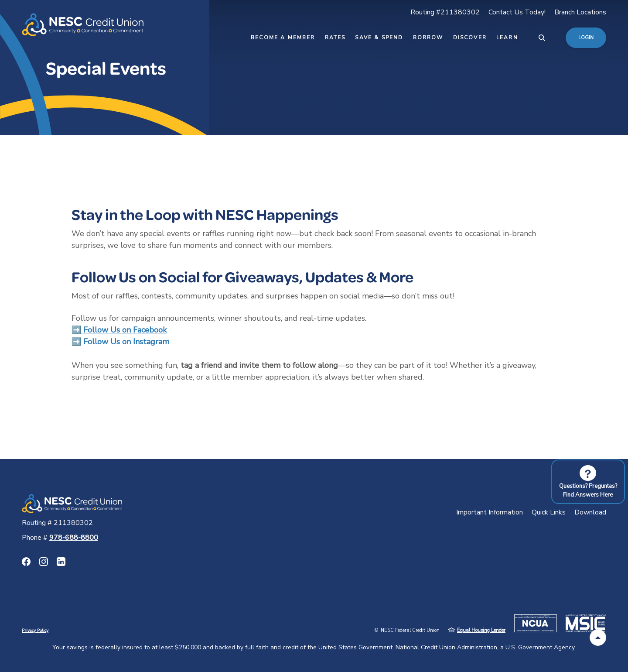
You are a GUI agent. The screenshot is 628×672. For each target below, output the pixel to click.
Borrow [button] (428, 38)
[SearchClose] (542, 38)
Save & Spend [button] (379, 38)
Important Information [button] (490, 512)
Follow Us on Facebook (125, 330)
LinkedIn (61, 562)
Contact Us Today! (517, 12)
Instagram (44, 562)
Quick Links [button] (549, 512)
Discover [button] (470, 38)
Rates (335, 38)
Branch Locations (580, 12)
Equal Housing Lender (481, 630)
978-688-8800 (74, 538)
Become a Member (283, 38)
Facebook (26, 562)
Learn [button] (507, 38)
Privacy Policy (35, 631)
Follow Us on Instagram (125, 342)
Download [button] (590, 512)
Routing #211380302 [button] (445, 12)
